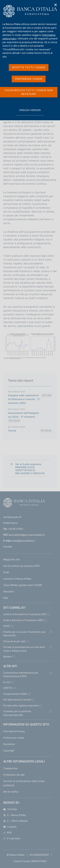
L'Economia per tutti (14, 641)
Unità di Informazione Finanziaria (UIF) (25, 614)
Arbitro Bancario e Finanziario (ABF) (23, 620)
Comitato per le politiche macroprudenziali (17, 713)
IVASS (7, 626)
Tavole (12, 431)
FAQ (5, 598)
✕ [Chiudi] (56, 5)
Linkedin (10, 827)
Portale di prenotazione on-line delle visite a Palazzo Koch (24, 649)
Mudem (7, 657)
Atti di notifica (11, 792)
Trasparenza (10, 768)
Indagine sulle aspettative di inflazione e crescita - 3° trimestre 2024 (24, 399)
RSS (8, 833)
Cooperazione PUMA (15, 694)
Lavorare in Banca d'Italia (17, 579)
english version (30, 112)
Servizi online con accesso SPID (21, 566)
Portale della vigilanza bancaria (21, 706)
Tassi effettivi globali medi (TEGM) (23, 585)
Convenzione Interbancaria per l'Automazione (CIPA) (21, 675)
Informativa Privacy (14, 731)
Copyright (9, 751)
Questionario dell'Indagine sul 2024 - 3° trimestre (23, 415)
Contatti (8, 547)
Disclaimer (9, 744)
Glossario (9, 592)
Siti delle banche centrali (17, 700)
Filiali (6, 572)
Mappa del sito (11, 559)
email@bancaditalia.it (23, 541)
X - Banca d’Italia (14, 815)
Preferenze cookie (14, 738)
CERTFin (8, 688)
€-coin (7, 682)
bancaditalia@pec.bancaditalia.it (27, 535)
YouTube (10, 809)
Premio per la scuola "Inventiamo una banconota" (24, 634)
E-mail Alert (12, 838)
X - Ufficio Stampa (15, 821)
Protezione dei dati (14, 775)
